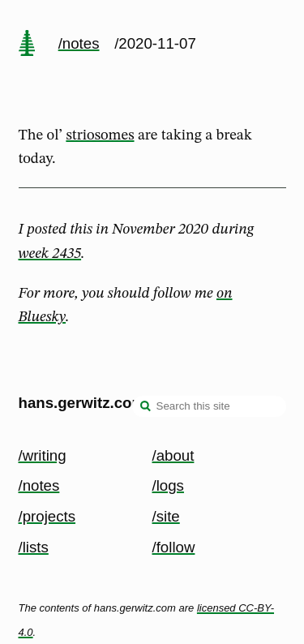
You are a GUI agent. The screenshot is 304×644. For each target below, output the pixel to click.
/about (173, 455)
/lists (34, 547)
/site (166, 516)
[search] (146, 408)
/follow (174, 547)
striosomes (100, 135)
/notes (79, 43)
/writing (43, 455)
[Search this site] (209, 406)
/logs (168, 485)
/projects (47, 516)
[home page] (27, 45)
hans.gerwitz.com (82, 403)
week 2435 (50, 254)
